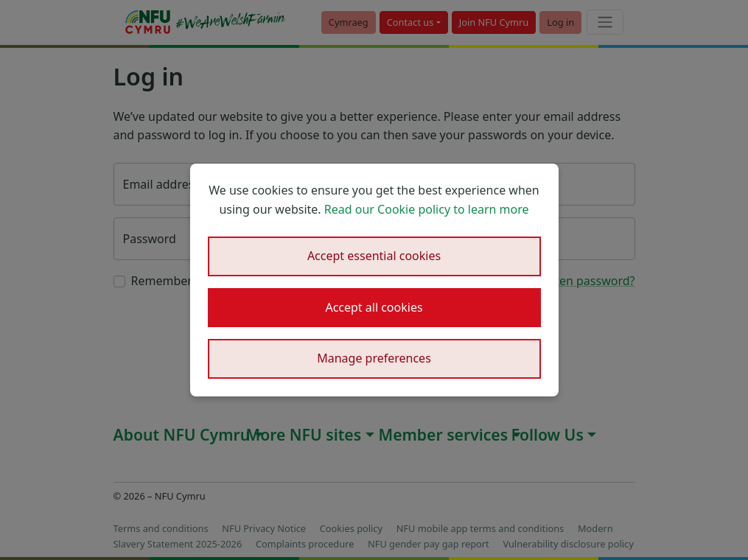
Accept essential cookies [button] (374, 256)
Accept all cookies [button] (374, 307)
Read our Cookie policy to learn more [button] (427, 209)
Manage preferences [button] (374, 358)
